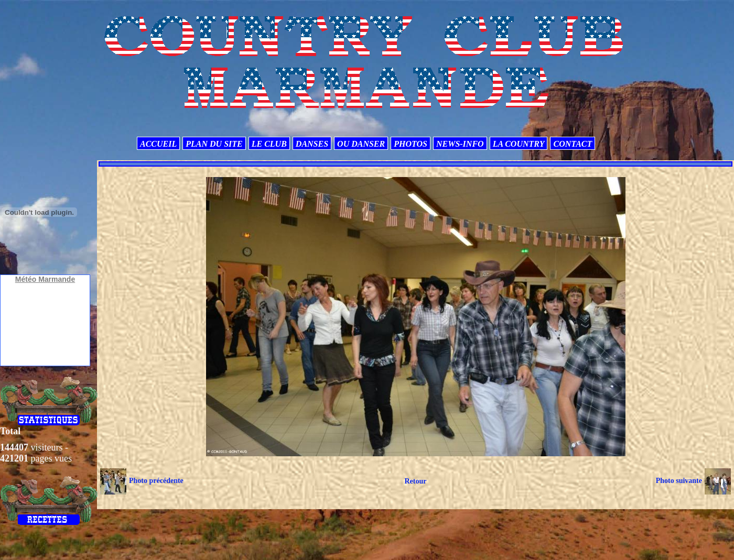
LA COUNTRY (519, 144)
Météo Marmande (45, 279)
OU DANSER (361, 144)
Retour (415, 481)
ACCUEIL (158, 144)
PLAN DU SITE (214, 144)
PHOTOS (411, 144)
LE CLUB (269, 144)
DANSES (312, 144)
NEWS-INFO (460, 144)
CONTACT (573, 144)
